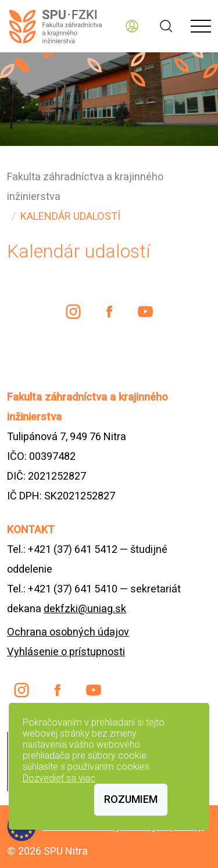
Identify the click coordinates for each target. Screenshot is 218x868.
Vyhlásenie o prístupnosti (66, 651)
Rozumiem (131, 799)
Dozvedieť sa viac (59, 778)
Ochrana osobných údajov (68, 632)
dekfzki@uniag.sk (85, 608)
